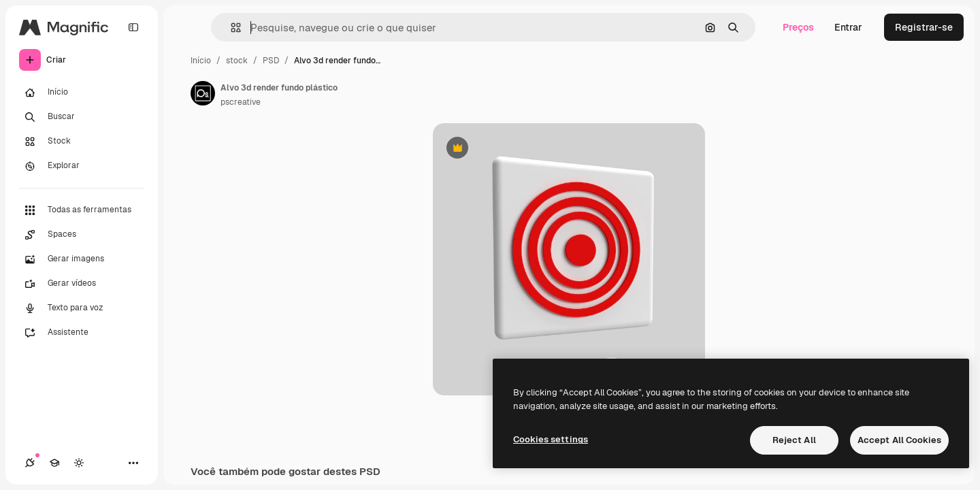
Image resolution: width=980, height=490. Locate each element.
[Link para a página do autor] (203, 93)
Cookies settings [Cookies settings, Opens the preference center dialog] (551, 439)
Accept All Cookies (899, 440)
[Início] (82, 93)
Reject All (794, 440)
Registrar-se (924, 27)
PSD (271, 61)
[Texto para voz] (82, 308)
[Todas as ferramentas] (82, 210)
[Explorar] (82, 166)
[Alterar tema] (79, 463)
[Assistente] (82, 333)
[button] (230, 28)
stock (237, 61)
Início (201, 61)
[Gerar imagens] (82, 259)
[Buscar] (82, 117)
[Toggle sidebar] (133, 27)
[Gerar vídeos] (82, 284)
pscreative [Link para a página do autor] (241, 102)
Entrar (848, 27)
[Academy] (54, 463)
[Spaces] (82, 235)
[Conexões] (30, 463)
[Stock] (82, 142)
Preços (798, 27)
